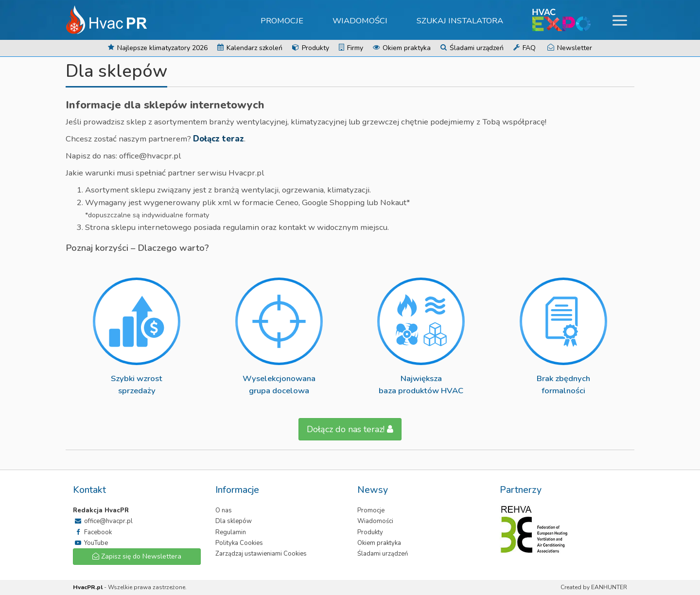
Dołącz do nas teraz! (350, 429)
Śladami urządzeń (472, 48)
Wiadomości (360, 21)
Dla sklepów (234, 521)
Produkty (311, 48)
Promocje (282, 21)
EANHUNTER (609, 587)
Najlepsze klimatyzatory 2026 (158, 48)
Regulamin (231, 532)
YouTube (90, 543)
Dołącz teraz (219, 139)
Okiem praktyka (402, 48)
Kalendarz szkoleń (250, 48)
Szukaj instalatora (460, 21)
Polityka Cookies (239, 543)
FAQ (525, 48)
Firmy (351, 48)
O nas (224, 510)
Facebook (92, 532)
